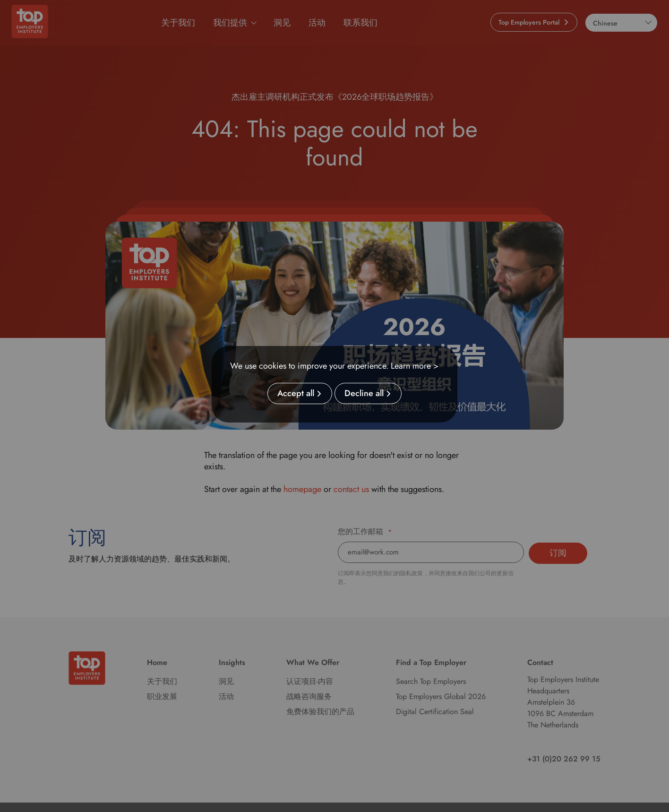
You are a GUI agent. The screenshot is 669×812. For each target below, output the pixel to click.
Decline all (364, 394)
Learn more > (415, 366)
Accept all (296, 394)
